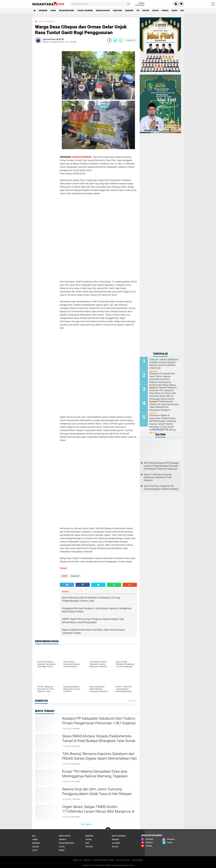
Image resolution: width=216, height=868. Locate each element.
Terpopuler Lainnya (160, 429)
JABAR (53, 10)
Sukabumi (43, 10)
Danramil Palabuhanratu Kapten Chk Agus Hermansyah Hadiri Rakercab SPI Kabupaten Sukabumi (164, 406)
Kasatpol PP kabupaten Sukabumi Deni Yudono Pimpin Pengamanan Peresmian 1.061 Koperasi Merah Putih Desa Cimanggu (99, 803)
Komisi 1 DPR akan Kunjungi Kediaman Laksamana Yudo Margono (158, 477)
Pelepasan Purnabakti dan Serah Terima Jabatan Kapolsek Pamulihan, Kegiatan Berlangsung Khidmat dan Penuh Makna (163, 379)
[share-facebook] (110, 40)
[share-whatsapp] (121, 40)
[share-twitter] (115, 40)
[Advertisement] (46, 87)
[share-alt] (67, 665)
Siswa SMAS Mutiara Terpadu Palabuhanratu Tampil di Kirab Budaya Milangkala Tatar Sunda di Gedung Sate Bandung (99, 821)
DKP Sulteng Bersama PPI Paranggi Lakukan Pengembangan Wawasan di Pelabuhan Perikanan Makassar (161, 466)
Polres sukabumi (85, 10)
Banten (146, 10)
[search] (100, 4)
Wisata (155, 10)
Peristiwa (118, 10)
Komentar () (131, 40)
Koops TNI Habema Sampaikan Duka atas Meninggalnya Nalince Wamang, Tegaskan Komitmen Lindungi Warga (95, 856)
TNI (138, 10)
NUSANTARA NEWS (67, 10)
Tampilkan (132, 781)
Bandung (129, 10)
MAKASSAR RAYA (103, 10)
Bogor (174, 10)
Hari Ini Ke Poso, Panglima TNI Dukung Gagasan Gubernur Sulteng (161, 487)
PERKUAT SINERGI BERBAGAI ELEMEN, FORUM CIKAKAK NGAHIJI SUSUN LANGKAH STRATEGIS (164, 364)
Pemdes (165, 10)
